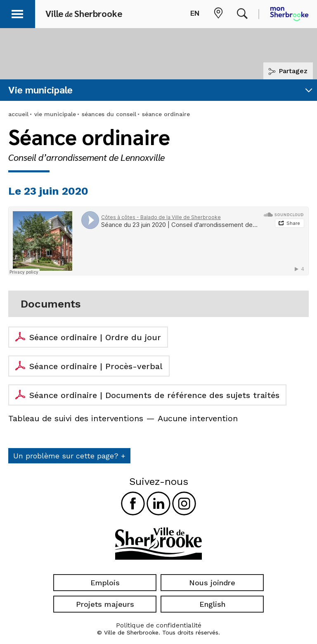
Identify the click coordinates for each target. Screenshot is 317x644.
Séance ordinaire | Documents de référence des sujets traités (154, 395)
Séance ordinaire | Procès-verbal (96, 366)
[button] (17, 13)
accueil (18, 114)
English (212, 604)
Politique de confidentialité (159, 625)
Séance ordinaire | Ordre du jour (95, 337)
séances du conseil (109, 114)
